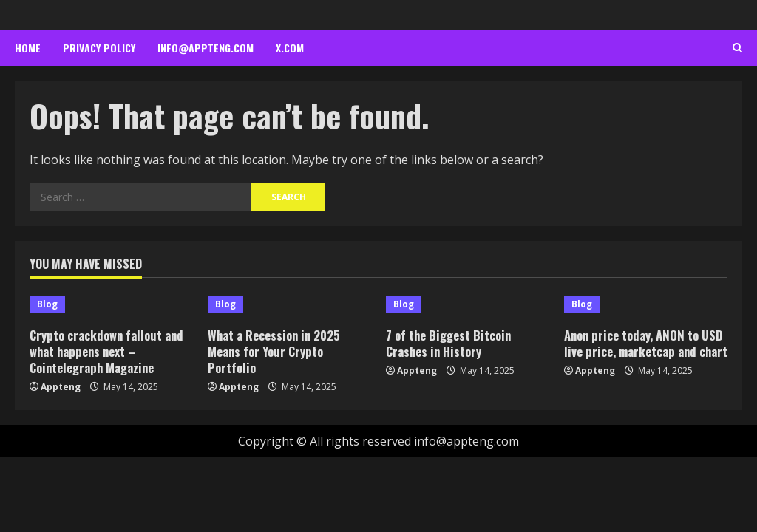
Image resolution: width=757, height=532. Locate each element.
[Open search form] (737, 48)
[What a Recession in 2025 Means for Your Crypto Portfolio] (289, 304)
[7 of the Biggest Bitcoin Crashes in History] (468, 304)
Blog (47, 304)
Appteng (61, 387)
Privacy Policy (99, 48)
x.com (290, 48)
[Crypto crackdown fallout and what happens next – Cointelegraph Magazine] (111, 304)
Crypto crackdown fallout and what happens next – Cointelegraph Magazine (109, 351)
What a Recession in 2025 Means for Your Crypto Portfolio (276, 351)
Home (28, 48)
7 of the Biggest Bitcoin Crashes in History (450, 343)
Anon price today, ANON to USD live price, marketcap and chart (645, 351)
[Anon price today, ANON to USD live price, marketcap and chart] (646, 304)
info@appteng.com (206, 48)
